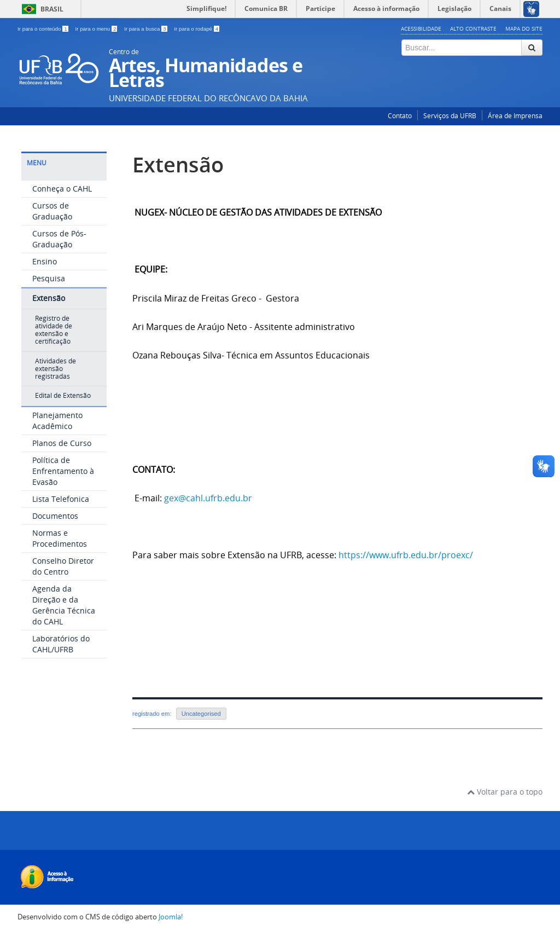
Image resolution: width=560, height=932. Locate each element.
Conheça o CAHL (62, 189)
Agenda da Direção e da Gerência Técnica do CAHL (64, 605)
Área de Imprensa (515, 116)
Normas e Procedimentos (60, 538)
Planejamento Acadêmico (57, 421)
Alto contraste (473, 28)
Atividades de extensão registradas (56, 369)
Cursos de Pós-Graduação (59, 239)
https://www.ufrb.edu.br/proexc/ (406, 555)
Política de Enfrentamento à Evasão (63, 471)
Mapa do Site (524, 28)
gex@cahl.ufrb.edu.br (208, 498)
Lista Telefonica (61, 499)
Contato (400, 116)
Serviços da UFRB (450, 116)
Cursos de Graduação (52, 211)
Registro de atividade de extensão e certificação (54, 330)
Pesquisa (49, 278)
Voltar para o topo (505, 792)
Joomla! (171, 917)
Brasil (52, 9)
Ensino (45, 261)
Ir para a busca (146, 29)
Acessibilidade (421, 28)
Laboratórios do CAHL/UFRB (61, 644)
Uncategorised (201, 714)
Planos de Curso (62, 443)
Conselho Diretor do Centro (63, 566)
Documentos (55, 516)
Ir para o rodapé (197, 29)
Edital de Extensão (63, 395)
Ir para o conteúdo (43, 29)
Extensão (49, 298)
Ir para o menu (97, 29)
